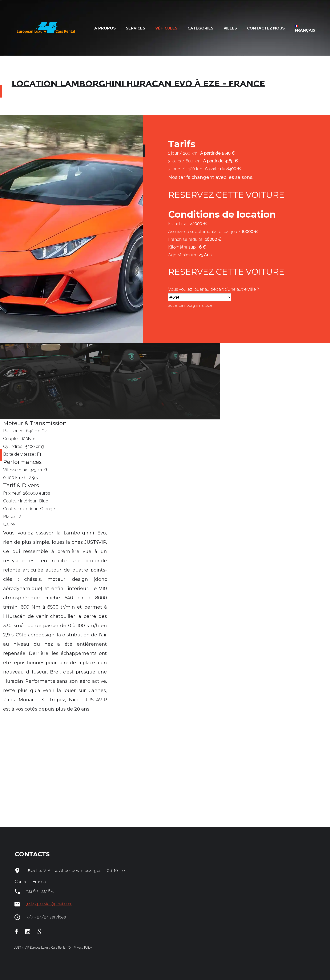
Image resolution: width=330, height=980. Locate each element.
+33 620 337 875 (41, 891)
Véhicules (166, 28)
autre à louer (194, 306)
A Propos (105, 28)
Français (305, 29)
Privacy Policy (82, 948)
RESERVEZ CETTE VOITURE (232, 195)
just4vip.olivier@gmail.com (52, 904)
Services (136, 28)
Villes (230, 28)
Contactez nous (266, 28)
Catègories (200, 28)
